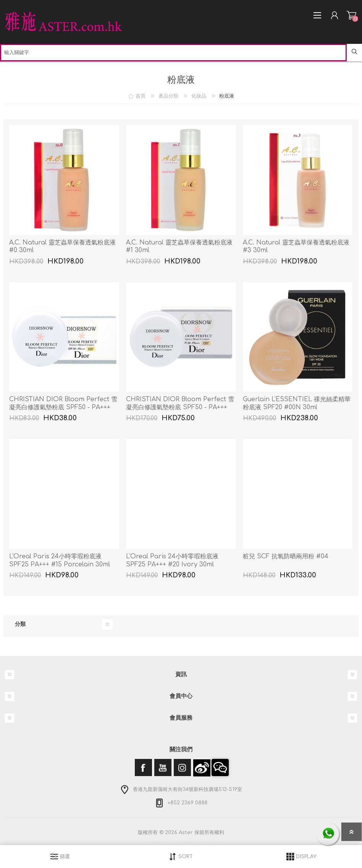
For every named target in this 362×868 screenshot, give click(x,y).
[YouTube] (163, 768)
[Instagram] (182, 768)
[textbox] (173, 53)
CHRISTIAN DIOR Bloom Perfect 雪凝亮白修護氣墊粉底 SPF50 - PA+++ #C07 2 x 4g (180, 407)
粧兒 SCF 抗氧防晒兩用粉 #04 (286, 556)
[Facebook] (143, 768)
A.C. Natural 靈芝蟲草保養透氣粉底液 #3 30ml (296, 247)
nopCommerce (197, 841)
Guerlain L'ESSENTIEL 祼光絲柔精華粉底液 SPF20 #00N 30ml (297, 403)
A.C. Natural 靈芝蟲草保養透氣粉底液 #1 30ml (179, 247)
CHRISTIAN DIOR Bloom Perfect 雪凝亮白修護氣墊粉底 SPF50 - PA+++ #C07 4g (63, 407)
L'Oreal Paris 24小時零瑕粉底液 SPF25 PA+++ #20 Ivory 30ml (172, 560)
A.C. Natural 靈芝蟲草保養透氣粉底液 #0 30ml (62, 247)
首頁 (141, 96)
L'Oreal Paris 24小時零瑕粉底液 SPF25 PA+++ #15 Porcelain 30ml (60, 560)
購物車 (351, 15)
